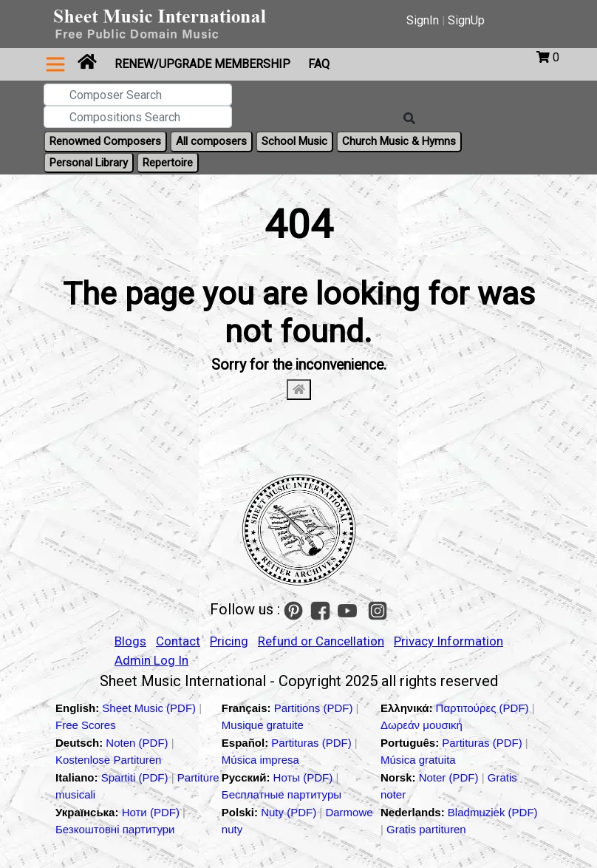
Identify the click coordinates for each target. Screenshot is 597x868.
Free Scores (86, 725)
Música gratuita (418, 760)
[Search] (409, 119)
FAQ (319, 64)
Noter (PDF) (450, 777)
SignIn (423, 20)
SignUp (466, 20)
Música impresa (260, 760)
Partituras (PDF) (313, 743)
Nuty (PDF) (289, 812)
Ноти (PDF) (151, 812)
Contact (178, 641)
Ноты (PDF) (305, 777)
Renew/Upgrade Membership (202, 64)
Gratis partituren (426, 829)
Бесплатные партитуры (282, 794)
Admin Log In (151, 660)
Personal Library (89, 163)
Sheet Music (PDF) (150, 708)
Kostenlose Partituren (108, 760)
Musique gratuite (263, 725)
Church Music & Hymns (399, 141)
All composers (211, 141)
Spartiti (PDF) (136, 777)
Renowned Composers (105, 141)
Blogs (130, 641)
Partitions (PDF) (315, 708)
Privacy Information (448, 641)
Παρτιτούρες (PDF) (484, 708)
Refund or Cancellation (321, 641)
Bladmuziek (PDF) (493, 812)
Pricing (229, 641)
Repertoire (168, 163)
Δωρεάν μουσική (422, 725)
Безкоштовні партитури (115, 829)
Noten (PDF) (138, 743)
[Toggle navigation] (55, 64)
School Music (294, 141)
